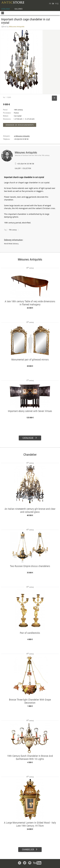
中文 (57, 4)
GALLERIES (18, 9)
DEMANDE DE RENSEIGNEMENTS (20, 125)
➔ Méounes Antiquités (22, 136)
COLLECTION (27, 169)
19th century (13, 230)
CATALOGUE (6, 9)
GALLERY (18, 169)
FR (50, 4)
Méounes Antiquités (26, 152)
